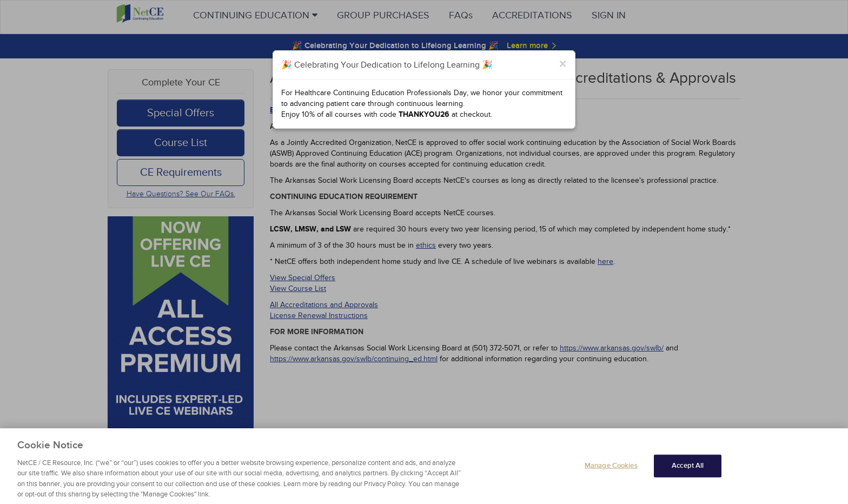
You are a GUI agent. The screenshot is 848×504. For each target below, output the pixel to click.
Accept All (688, 475)
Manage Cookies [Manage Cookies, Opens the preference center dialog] (611, 475)
